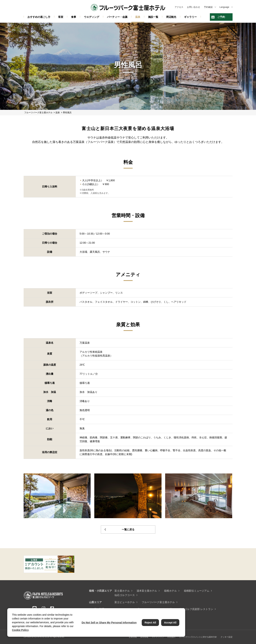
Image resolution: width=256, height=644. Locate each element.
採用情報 (144, 637)
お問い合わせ (193, 7)
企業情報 (133, 637)
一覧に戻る (128, 529)
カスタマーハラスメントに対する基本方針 (198, 637)
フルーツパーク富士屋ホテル (158, 602)
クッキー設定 (227, 637)
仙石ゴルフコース (125, 595)
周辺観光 (171, 17)
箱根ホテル (170, 591)
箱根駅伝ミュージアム (197, 591)
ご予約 (221, 17)
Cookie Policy (20, 630)
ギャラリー (190, 17)
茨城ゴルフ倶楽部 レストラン (196, 609)
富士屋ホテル (122, 591)
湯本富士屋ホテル (147, 591)
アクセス (179, 7)
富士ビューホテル (125, 602)
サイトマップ (158, 637)
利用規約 (171, 637)
